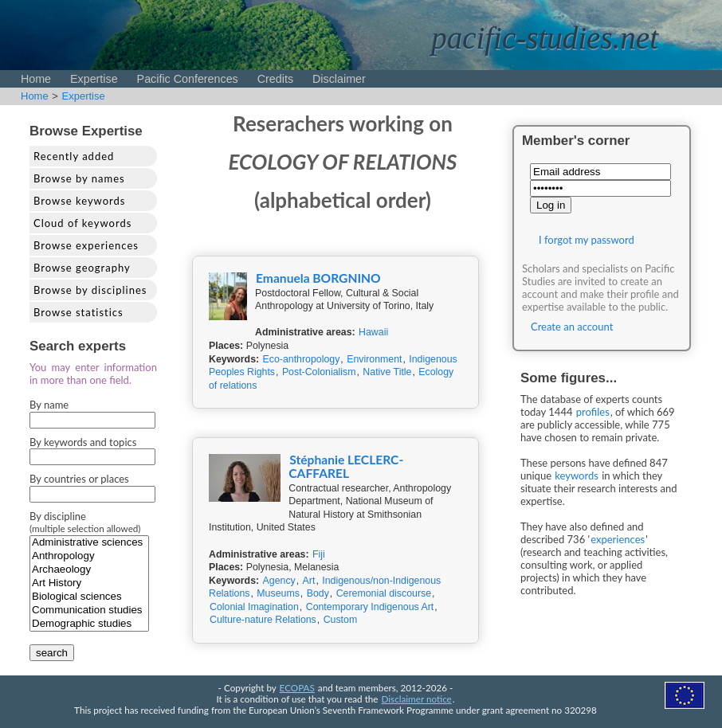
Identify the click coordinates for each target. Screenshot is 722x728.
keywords (577, 476)
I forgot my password (587, 240)
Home (36, 79)
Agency (279, 581)
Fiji (319, 554)
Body (318, 593)
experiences (618, 539)
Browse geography (82, 268)
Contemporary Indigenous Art (370, 607)
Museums (278, 593)
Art (309, 581)
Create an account (572, 327)
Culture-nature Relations (263, 620)
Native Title (387, 372)
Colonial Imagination (254, 607)
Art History (89, 583)
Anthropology (89, 556)
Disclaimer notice (417, 699)
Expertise (94, 79)
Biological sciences (89, 597)
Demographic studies (89, 624)
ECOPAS (297, 687)
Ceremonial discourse (384, 593)
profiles (593, 412)
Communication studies (89, 611)
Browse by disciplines (90, 290)
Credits (275, 79)
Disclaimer (339, 79)
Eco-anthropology (302, 359)
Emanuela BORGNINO (318, 278)
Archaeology (89, 570)
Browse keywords (80, 201)
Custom (341, 620)
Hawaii (373, 332)
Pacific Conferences (188, 79)
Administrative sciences (89, 543)
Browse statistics (78, 312)
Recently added (74, 156)
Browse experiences (86, 245)
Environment (374, 359)
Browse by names (79, 178)
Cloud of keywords (82, 223)
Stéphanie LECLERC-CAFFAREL (346, 466)
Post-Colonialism (319, 372)
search (52, 653)
